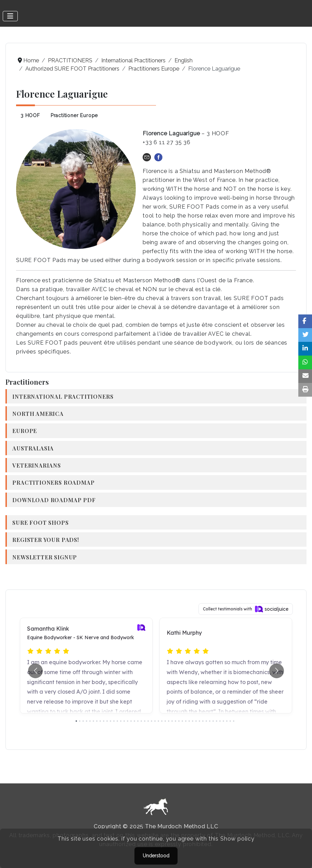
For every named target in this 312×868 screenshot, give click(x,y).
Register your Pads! (46, 540)
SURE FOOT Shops (40, 522)
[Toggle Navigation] (10, 16)
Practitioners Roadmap (53, 482)
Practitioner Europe (74, 115)
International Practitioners (63, 396)
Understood (156, 856)
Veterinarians (37, 465)
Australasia (33, 448)
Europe (25, 431)
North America (38, 413)
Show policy (237, 839)
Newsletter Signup (45, 557)
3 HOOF (30, 115)
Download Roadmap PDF (54, 500)
